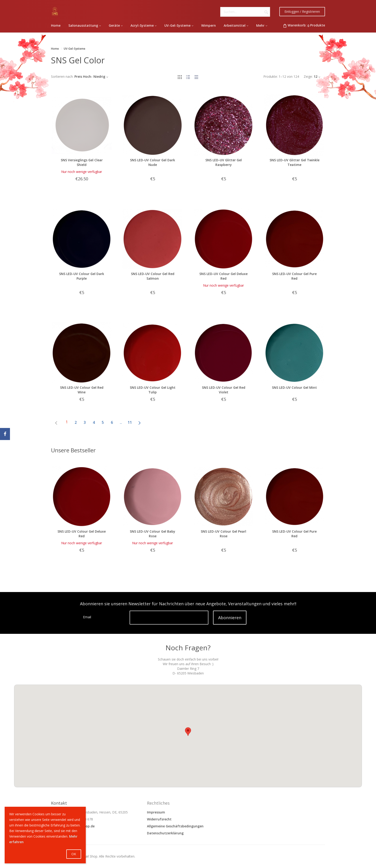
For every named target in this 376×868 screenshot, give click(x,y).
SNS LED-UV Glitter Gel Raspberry (224, 162)
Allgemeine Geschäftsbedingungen (175, 826)
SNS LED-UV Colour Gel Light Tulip (153, 390)
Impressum (156, 812)
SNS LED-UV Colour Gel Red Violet (224, 390)
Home (55, 49)
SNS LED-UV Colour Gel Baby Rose (153, 534)
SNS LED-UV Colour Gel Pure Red (294, 276)
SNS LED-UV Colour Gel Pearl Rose (223, 534)
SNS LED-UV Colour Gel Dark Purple (82, 276)
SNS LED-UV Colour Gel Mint (294, 387)
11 (130, 422)
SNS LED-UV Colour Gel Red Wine (82, 390)
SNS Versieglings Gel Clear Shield (82, 162)
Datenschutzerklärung (165, 833)
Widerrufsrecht (159, 819)
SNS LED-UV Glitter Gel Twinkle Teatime (295, 162)
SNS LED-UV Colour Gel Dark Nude (153, 162)
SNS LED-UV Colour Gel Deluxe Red (223, 276)
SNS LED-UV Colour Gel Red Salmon (153, 276)
